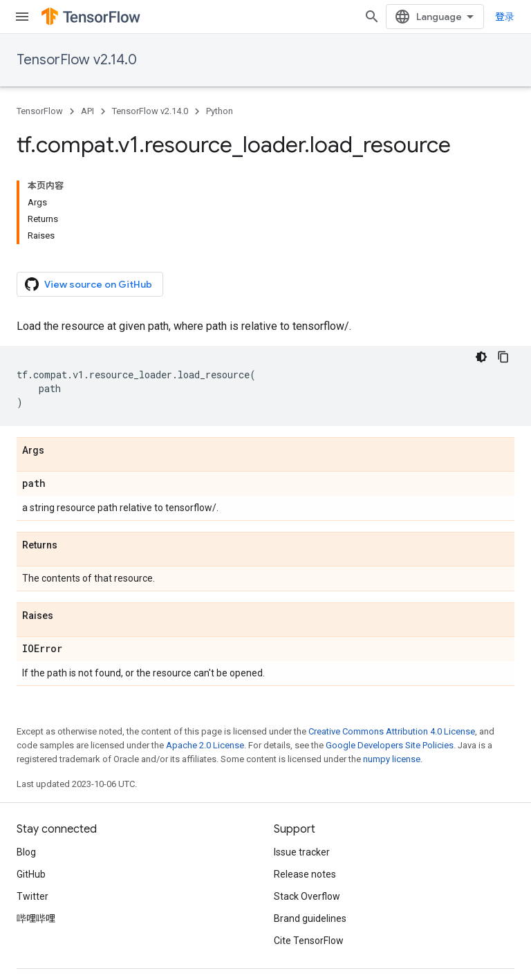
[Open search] (372, 17)
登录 (505, 17)
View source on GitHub (88, 284)
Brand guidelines (310, 918)
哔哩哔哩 (36, 918)
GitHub (31, 874)
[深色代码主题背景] (481, 357)
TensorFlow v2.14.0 (77, 60)
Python (220, 111)
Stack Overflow (307, 896)
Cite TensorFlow (309, 941)
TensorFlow (40, 111)
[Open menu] (22, 17)
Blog (26, 852)
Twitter (32, 896)
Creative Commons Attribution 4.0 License (392, 731)
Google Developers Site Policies (390, 745)
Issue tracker (302, 852)
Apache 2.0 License (205, 745)
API (87, 111)
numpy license (392, 759)
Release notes (305, 874)
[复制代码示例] (503, 357)
